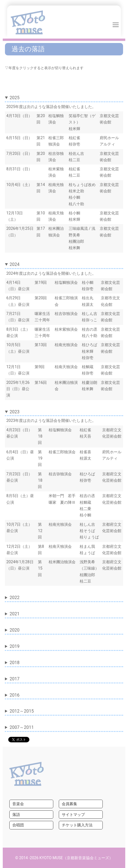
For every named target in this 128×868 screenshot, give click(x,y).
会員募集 (69, 804)
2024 (15, 264)
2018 (15, 663)
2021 (15, 614)
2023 (15, 412)
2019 (15, 646)
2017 (15, 679)
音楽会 (18, 804)
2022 (15, 598)
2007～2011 (22, 727)
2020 (15, 630)
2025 (15, 98)
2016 (15, 695)
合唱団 (18, 825)
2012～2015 (22, 711)
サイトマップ (73, 815)
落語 (16, 815)
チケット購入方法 (77, 825)
